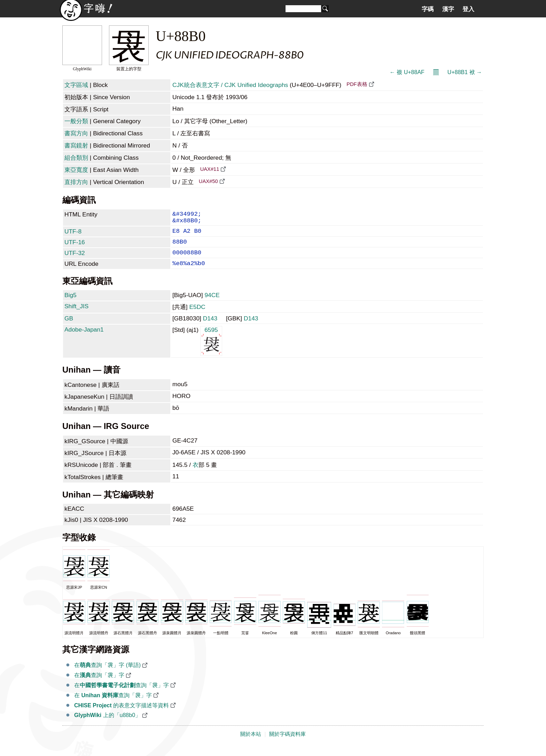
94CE (212, 304)
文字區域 (76, 85)
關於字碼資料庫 (287, 743)
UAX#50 (208, 181)
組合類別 (76, 158)
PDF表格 (357, 84)
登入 (468, 9)
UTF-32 (75, 259)
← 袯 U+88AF (407, 72)
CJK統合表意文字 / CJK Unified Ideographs (230, 85)
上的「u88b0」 (107, 724)
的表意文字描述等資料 (122, 714)
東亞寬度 (76, 170)
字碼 (428, 9)
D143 (210, 327)
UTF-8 (73, 235)
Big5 (71, 304)
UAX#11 (210, 169)
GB (69, 327)
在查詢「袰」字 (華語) (107, 674)
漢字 (448, 9)
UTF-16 (75, 247)
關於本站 (251, 743)
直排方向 (76, 182)
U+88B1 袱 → (465, 72)
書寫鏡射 (76, 145)
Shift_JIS (76, 315)
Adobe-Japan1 (84, 339)
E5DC (197, 316)
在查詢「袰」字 (99, 684)
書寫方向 (76, 133)
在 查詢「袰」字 (113, 704)
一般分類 (76, 121)
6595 (211, 349)
